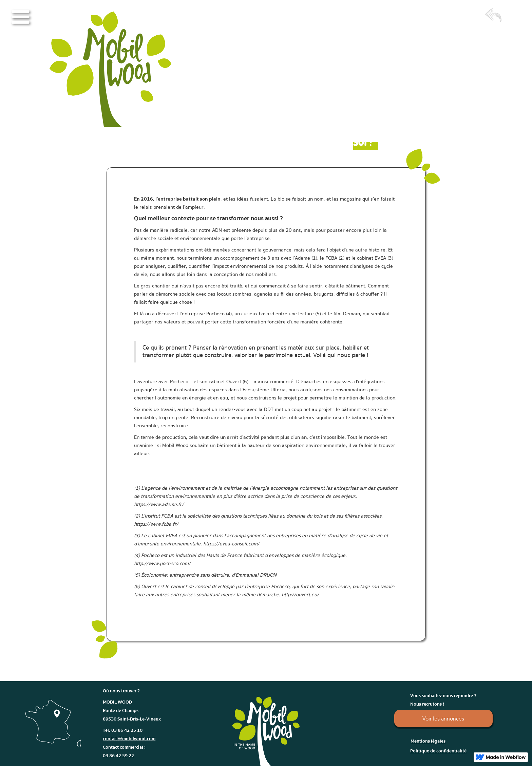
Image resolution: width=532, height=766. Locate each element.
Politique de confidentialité (438, 751)
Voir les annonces (443, 719)
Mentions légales (428, 741)
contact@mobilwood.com (129, 739)
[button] (20, 17)
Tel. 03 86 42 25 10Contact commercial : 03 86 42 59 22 (129, 743)
